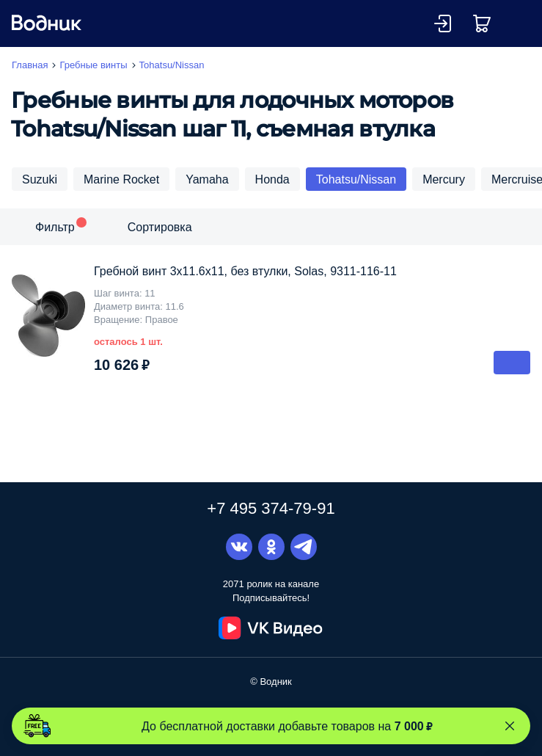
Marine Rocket (121, 179)
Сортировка (160, 227)
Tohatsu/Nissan (356, 179)
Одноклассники (271, 547)
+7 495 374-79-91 (271, 508)
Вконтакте (239, 547)
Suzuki (40, 179)
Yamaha (207, 179)
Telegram (304, 547)
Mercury (444, 179)
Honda (272, 179)
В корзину (512, 363)
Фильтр (55, 227)
